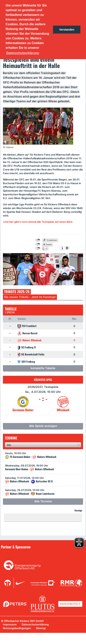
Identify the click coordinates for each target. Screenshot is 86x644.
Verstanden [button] (67, 30)
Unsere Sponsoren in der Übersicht (25, 553)
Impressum (10, 624)
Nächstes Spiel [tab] (43, 380)
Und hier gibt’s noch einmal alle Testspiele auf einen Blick (38, 222)
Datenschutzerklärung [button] (23, 53)
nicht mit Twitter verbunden (38, 244)
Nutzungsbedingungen (17, 628)
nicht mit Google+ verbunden (38, 248)
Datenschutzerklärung (35, 624)
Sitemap (41, 628)
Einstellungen (67, 248)
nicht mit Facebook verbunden (38, 240)
